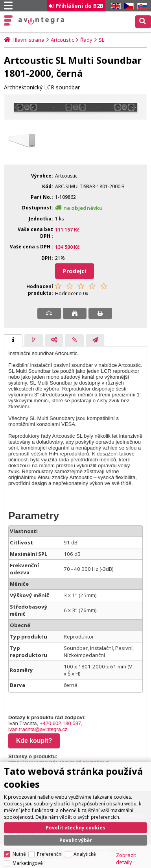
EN (114, 6)
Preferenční (50, 835)
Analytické (85, 835)
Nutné (19, 835)
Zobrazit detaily (126, 839)
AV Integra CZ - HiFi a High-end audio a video (41, 21)
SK (141, 6)
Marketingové (28, 844)
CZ (127, 6)
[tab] (13, 341)
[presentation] (13, 341)
